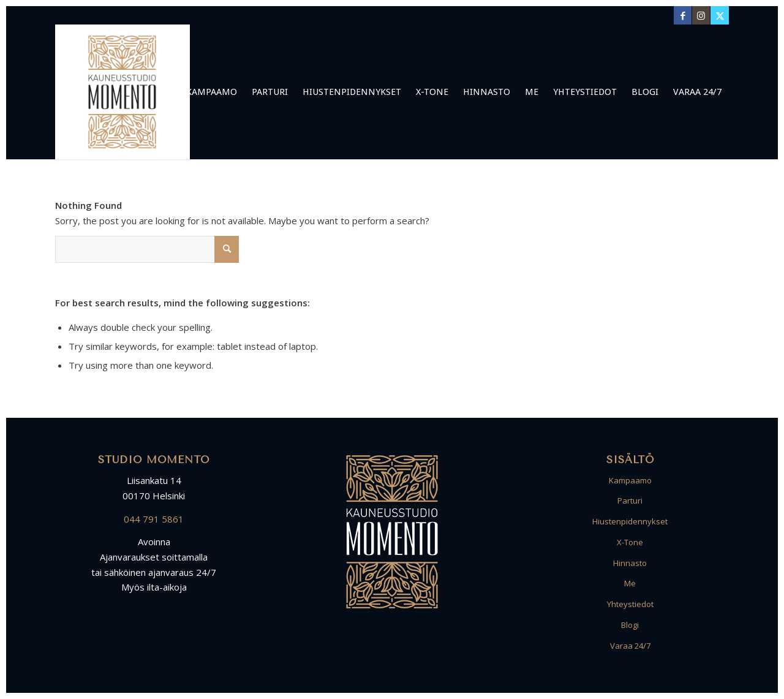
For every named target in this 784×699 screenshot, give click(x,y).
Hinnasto (630, 563)
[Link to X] (720, 15)
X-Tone (630, 542)
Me (630, 583)
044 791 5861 (154, 519)
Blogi (630, 625)
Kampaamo (630, 480)
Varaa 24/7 (630, 646)
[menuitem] (212, 92)
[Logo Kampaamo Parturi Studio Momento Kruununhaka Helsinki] (123, 92)
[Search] (147, 249)
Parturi (630, 501)
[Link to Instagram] (701, 15)
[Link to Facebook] (683, 15)
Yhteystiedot (630, 604)
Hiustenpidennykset (630, 521)
